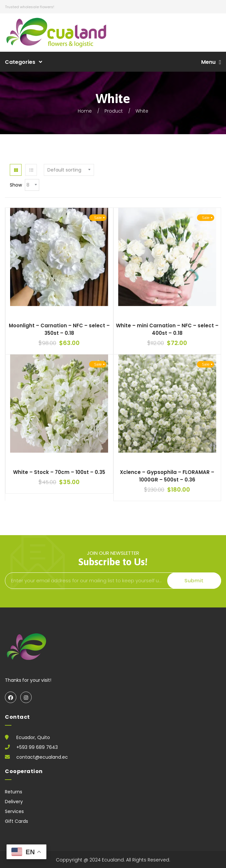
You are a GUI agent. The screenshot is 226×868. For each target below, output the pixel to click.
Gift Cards (16, 821)
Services (14, 811)
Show (16, 185)
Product (114, 111)
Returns (14, 792)
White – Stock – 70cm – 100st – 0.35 (59, 472)
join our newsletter (113, 558)
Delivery (14, 802)
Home (85, 111)
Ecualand (113, 860)
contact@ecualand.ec (42, 757)
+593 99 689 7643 (37, 747)
